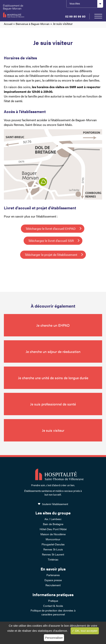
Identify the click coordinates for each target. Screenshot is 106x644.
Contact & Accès (53, 606)
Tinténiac (53, 559)
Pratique (53, 601)
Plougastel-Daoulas (53, 544)
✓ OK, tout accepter (85, 631)
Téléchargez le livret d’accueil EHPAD (51, 229)
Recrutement (53, 585)
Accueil (8, 24)
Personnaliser (54, 638)
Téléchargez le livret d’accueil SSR (51, 241)
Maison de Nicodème (53, 534)
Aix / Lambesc (53, 519)
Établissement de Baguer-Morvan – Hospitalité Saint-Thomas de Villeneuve (17, 11)
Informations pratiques (53, 594)
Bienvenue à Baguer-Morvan (33, 24)
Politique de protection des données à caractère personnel (53, 612)
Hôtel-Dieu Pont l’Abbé (53, 529)
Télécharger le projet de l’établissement (51, 255)
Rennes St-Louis (53, 549)
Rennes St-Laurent (53, 554)
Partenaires (53, 575)
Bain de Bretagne (53, 524)
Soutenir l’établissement (55, 504)
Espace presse (53, 580)
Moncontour (53, 539)
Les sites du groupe (53, 513)
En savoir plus (53, 569)
